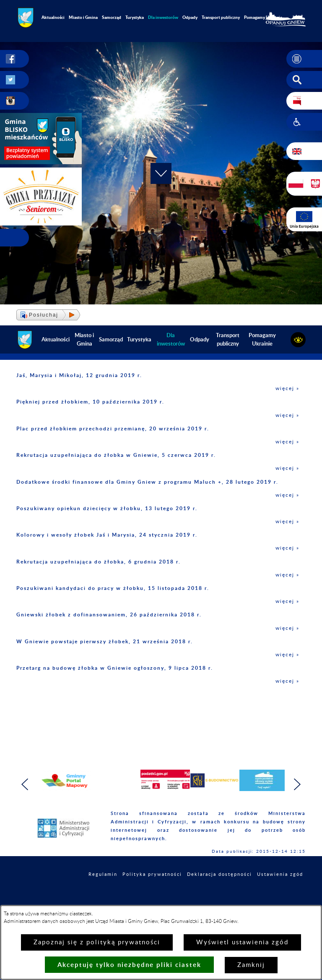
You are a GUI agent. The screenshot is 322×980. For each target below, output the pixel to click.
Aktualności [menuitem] (53, 17)
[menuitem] (163, 17)
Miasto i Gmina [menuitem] (83, 17)
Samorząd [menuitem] (112, 17)
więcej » (287, 388)
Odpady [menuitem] (190, 17)
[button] (304, 59)
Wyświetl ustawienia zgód (242, 942)
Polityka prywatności (152, 874)
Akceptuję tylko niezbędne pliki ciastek (129, 965)
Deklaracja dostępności (219, 874)
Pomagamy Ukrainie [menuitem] (263, 17)
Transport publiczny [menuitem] (221, 17)
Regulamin (103, 874)
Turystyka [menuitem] (135, 17)
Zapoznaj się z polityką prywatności (97, 942)
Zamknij (251, 965)
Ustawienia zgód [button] (280, 874)
